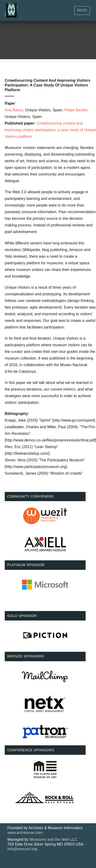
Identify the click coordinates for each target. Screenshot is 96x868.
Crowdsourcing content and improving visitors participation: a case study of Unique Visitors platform (50, 130)
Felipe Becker (76, 110)
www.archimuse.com (25, 832)
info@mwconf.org (22, 849)
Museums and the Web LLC (53, 839)
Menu (82, 10)
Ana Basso (14, 110)
